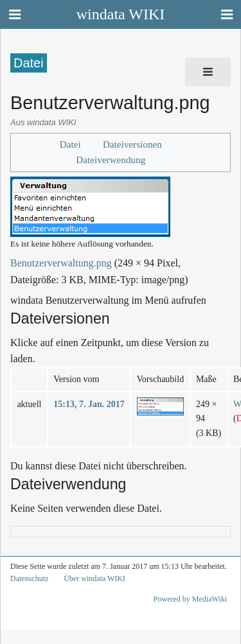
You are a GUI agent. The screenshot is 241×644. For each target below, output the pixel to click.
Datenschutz (29, 579)
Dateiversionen (132, 144)
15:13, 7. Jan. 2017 (89, 404)
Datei (70, 144)
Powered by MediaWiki (190, 599)
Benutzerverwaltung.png (61, 263)
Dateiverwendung (111, 160)
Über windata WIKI (94, 579)
